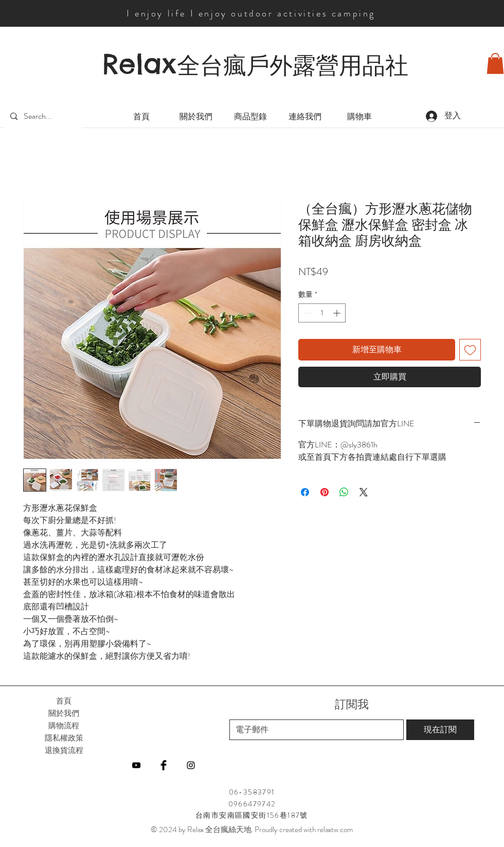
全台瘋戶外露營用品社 (293, 65)
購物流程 (64, 725)
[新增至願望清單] (470, 350)
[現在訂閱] (440, 730)
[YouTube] (136, 765)
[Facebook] (164, 765)
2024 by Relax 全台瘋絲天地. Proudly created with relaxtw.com (256, 830)
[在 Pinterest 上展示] (325, 492)
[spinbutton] (322, 313)
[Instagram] (191, 765)
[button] (495, 64)
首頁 (64, 701)
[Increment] (338, 313)
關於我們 (64, 713)
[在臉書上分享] (305, 492)
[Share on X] (364, 492)
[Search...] (42, 116)
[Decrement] (306, 313)
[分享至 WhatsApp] (344, 492)
